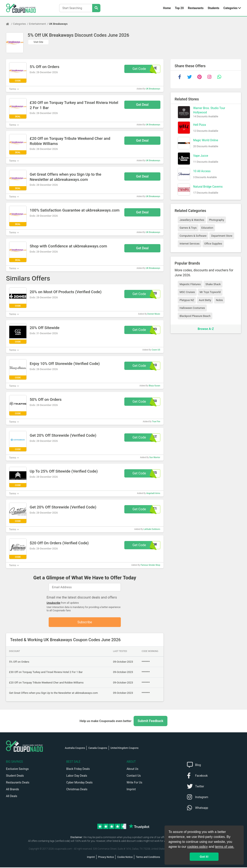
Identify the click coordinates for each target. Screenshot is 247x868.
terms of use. (225, 847)
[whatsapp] (219, 77)
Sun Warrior (155, 457)
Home (167, 8)
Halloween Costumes (192, 308)
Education (207, 228)
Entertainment (38, 24)
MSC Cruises (187, 292)
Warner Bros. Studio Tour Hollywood (209, 110)
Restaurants (196, 8)
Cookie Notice (125, 858)
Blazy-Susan (154, 386)
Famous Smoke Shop (150, 565)
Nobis (219, 300)
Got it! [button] (204, 857)
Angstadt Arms (153, 493)
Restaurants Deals (18, 783)
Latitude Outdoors (152, 529)
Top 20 (179, 8)
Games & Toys (188, 228)
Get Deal (142, 105)
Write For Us (134, 783)
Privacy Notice (106, 858)
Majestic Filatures (190, 284)
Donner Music (154, 314)
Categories (231, 8)
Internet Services (190, 244)
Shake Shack (213, 284)
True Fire (156, 422)
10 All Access (202, 171)
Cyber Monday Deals (80, 783)
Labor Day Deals (77, 776)
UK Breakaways (58, 24)
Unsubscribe (54, 603)
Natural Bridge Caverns (208, 187)
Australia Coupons (75, 749)
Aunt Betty (205, 300)
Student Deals (15, 776)
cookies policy (198, 847)
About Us (132, 769)
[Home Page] (9, 24)
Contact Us (134, 776)
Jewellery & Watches (192, 220)
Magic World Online (206, 140)
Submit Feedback (151, 722)
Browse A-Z (206, 329)
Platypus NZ (187, 300)
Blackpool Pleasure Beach (195, 316)
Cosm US (156, 350)
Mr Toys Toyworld (210, 292)
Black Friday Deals (78, 769)
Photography (216, 220)
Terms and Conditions (148, 858)
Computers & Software (193, 236)
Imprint (131, 790)
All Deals (12, 797)
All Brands (12, 790)
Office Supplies (213, 244)
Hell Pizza (199, 125)
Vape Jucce (201, 156)
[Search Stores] (96, 8)
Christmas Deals (77, 790)
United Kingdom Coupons (125, 749)
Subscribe (85, 622)
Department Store (222, 236)
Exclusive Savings (17, 769)
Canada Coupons (98, 749)
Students (213, 8)
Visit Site (38, 42)
